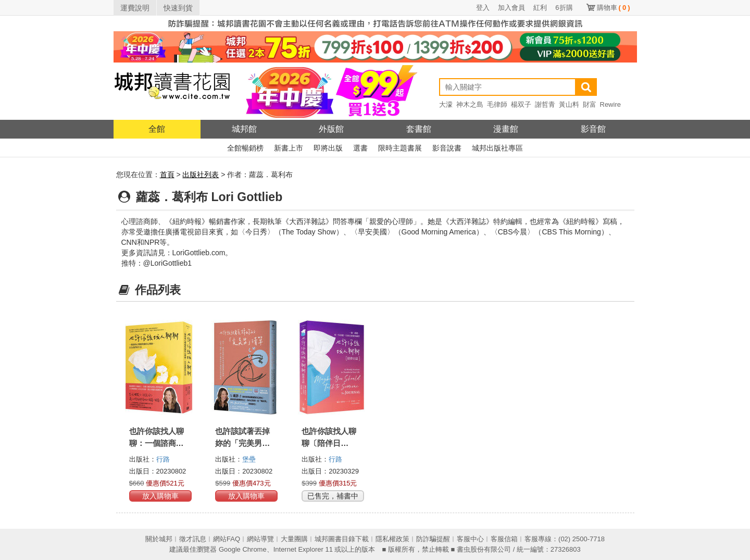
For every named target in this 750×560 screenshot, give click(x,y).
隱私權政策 (392, 539)
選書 (360, 148)
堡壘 (249, 459)
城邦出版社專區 (497, 148)
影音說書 (447, 148)
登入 (483, 8)
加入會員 (511, 8)
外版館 (331, 129)
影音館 (593, 129)
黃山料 (569, 104)
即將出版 (328, 148)
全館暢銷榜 (245, 148)
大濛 (446, 104)
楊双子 (521, 104)
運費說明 (135, 8)
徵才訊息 (193, 539)
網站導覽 (260, 539)
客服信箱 (504, 539)
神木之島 (470, 104)
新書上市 (289, 148)
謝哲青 (545, 104)
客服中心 (470, 539)
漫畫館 (506, 129)
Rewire (610, 104)
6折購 (564, 8)
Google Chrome (243, 549)
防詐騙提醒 (433, 539)
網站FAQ (227, 539)
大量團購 (294, 539)
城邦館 (244, 129)
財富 (590, 104)
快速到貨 (178, 8)
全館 (157, 129)
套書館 (419, 129)
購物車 (614, 8)
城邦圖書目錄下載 (342, 539)
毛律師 (497, 104)
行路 (163, 459)
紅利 (540, 8)
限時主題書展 (400, 148)
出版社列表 (201, 175)
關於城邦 (159, 539)
